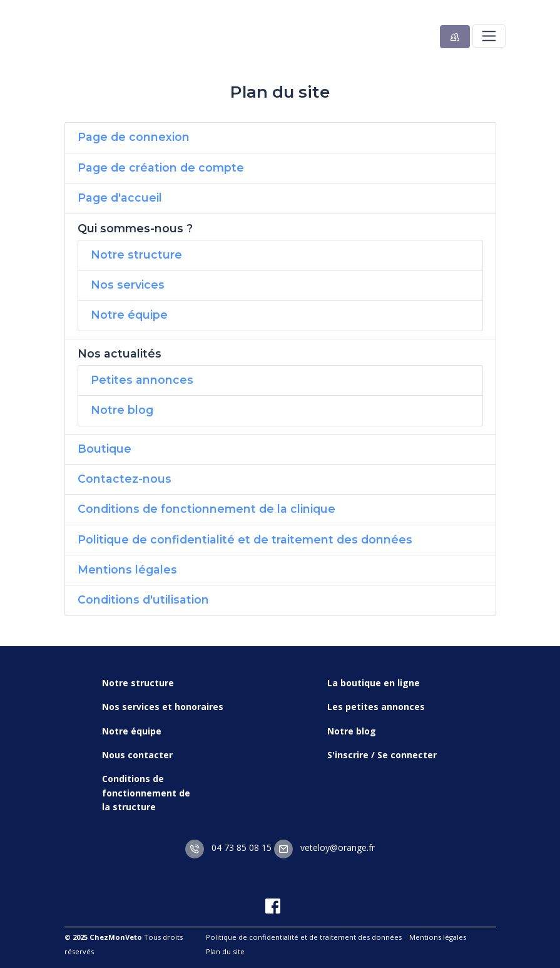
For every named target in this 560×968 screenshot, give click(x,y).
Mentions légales (127, 569)
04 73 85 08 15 (228, 847)
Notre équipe (129, 315)
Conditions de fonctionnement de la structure (146, 793)
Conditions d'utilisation (143, 600)
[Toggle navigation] (489, 36)
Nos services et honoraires (163, 707)
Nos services (128, 285)
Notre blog (122, 410)
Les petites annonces (376, 707)
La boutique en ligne (374, 683)
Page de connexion (134, 137)
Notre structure (136, 255)
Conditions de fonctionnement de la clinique (206, 509)
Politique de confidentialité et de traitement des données (245, 539)
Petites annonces (142, 380)
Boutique (104, 449)
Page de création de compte (161, 167)
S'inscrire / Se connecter (382, 755)
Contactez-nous (125, 479)
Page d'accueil (120, 198)
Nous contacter (137, 755)
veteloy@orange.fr (324, 847)
